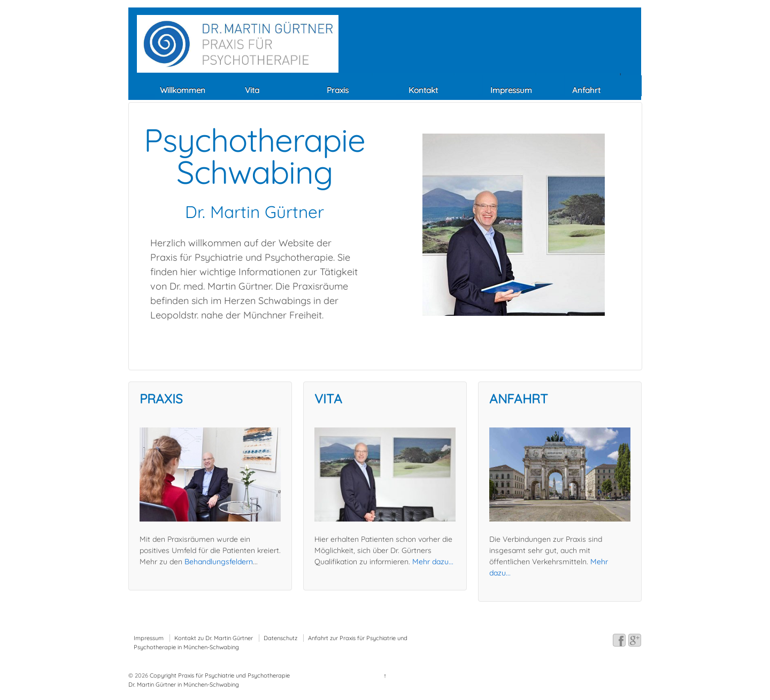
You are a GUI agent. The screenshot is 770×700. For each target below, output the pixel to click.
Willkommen (183, 90)
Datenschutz (280, 638)
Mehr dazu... (433, 562)
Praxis (338, 90)
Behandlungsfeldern (219, 562)
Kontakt (423, 90)
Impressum (511, 90)
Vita (252, 90)
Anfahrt (586, 90)
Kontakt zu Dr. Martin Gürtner (214, 638)
